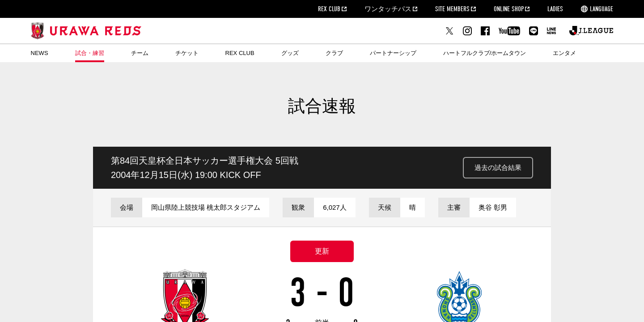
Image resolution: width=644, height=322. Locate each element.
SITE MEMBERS (452, 9)
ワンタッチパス (388, 9)
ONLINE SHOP (509, 9)
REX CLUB (329, 9)
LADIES (555, 9)
